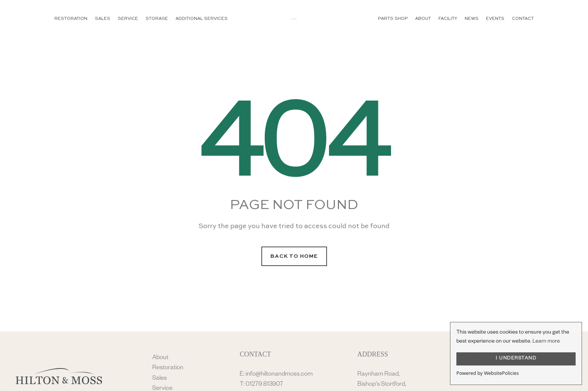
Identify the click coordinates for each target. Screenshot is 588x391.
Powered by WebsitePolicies (487, 373)
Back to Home (294, 256)
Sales (160, 379)
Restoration (168, 368)
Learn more (546, 342)
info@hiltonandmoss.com (279, 375)
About (160, 358)
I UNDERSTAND (516, 359)
